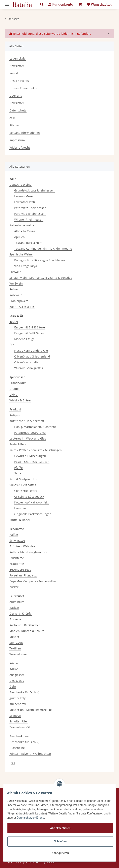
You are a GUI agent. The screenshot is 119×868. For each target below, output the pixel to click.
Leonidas (20, 508)
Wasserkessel (18, 654)
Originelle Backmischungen (33, 514)
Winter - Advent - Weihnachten (30, 754)
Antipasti (15, 415)
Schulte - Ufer (19, 721)
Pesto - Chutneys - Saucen (32, 462)
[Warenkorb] (80, 5)
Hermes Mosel (24, 196)
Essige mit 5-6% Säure (29, 333)
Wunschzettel (99, 5)
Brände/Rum (18, 383)
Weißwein (16, 283)
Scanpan (15, 716)
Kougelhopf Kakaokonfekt (31, 502)
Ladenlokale (17, 58)
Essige (14, 322)
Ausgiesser (17, 675)
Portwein (15, 272)
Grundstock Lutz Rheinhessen (34, 190)
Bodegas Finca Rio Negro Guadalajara (40, 260)
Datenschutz (18, 110)
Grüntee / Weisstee (22, 546)
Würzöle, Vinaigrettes (29, 368)
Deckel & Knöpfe (21, 613)
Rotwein (15, 289)
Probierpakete (19, 301)
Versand (51, 862)
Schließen (60, 841)
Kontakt (15, 73)
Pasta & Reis (18, 444)
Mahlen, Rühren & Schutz (27, 631)
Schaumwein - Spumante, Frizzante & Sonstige (41, 278)
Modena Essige (24, 339)
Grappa (14, 389)
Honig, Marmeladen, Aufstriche (35, 427)
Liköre (13, 394)
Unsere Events (19, 81)
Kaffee (14, 535)
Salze (18, 473)
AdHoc (14, 669)
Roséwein (16, 295)
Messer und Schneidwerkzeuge (31, 710)
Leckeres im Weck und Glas (28, 438)
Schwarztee (17, 540)
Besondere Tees (20, 570)
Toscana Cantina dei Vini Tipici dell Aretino (43, 249)
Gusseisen (16, 619)
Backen (14, 608)
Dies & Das (17, 681)
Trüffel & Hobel (20, 520)
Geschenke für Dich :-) (24, 692)
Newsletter (17, 66)
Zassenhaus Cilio (21, 727)
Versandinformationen (25, 133)
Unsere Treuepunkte (23, 88)
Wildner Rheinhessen (29, 219)
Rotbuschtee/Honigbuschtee (29, 552)
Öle (12, 345)
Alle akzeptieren (60, 828)
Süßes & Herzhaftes (23, 485)
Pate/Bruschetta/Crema (30, 433)
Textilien (15, 648)
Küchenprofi (18, 704)
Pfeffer (19, 467)
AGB (12, 118)
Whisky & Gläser (20, 400)
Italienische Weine (22, 225)
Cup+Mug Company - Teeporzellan (33, 581)
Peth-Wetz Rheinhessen (30, 208)
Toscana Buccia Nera (28, 243)
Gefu (13, 686)
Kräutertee (17, 564)
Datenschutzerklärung (30, 818)
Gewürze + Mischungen (30, 456)
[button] (42, 5)
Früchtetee (17, 558)
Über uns (16, 96)
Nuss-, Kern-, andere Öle (31, 351)
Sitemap (15, 125)
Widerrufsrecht (20, 147)
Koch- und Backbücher (25, 625)
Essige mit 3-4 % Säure (30, 327)
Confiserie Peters (26, 491)
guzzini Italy (17, 698)
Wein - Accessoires (22, 307)
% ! (13, 763)
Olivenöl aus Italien (27, 362)
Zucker (14, 587)
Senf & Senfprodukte (23, 479)
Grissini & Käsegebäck (29, 497)
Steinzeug (16, 643)
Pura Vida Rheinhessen (30, 214)
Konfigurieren (60, 853)
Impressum (17, 140)
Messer (14, 637)
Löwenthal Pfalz (25, 202)
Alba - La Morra (25, 231)
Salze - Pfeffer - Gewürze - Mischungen (36, 450)
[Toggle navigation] (7, 3)
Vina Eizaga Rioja (26, 266)
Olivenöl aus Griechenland (32, 356)
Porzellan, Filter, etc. (23, 575)
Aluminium (17, 602)
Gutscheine (17, 748)
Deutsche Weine (20, 185)
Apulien (19, 237)
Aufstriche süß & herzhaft (27, 421)
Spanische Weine (21, 254)
